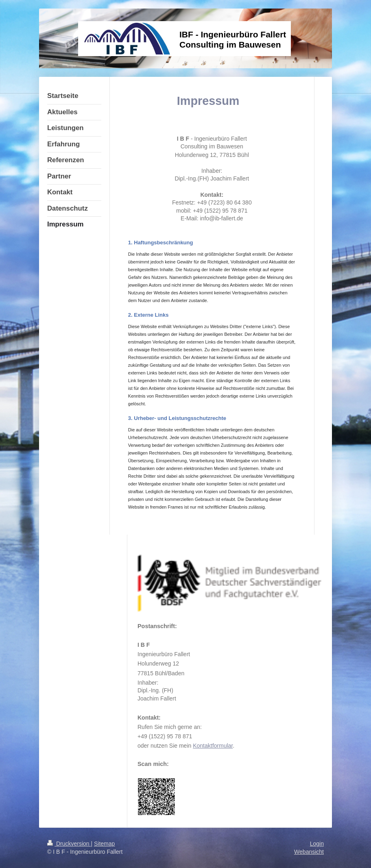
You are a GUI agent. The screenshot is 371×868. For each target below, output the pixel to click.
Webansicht (309, 852)
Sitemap (104, 844)
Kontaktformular (213, 746)
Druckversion (69, 844)
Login (317, 844)
